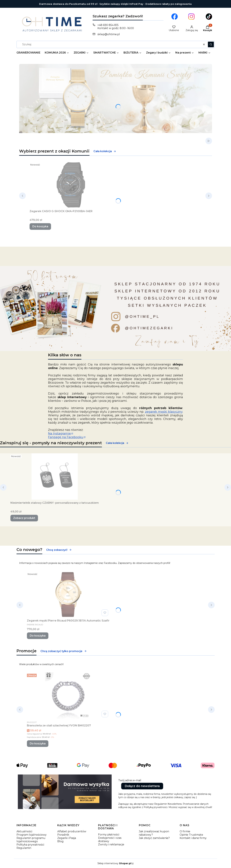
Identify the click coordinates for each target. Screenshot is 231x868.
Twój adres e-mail (130, 780)
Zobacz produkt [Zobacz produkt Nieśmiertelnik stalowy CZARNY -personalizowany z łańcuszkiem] (24, 518)
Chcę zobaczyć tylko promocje (64, 651)
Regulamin (24, 848)
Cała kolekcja (105, 151)
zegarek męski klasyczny (164, 412)
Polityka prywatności (30, 845)
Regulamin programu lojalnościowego (31, 840)
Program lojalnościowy (32, 835)
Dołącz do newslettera (142, 786)
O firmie (185, 831)
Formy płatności (109, 835)
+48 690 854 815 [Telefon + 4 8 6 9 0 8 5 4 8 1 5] (108, 25)
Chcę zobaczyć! (59, 550)
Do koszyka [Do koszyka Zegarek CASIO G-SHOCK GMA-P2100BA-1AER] (40, 226)
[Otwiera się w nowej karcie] (175, 17)
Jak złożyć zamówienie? (154, 838)
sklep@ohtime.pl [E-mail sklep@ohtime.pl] (109, 34)
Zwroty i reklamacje (111, 844)
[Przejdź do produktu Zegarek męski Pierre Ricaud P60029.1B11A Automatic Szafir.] (68, 594)
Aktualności (24, 831)
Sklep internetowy (114, 863)
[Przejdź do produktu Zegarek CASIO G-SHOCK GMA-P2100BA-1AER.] (71, 185)
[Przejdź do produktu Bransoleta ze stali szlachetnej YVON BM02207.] (68, 696)
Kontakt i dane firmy (193, 838)
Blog (60, 841)
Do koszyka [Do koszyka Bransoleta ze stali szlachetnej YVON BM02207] (38, 744)
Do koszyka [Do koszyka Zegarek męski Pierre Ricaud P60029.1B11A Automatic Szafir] (38, 636)
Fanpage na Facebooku (66, 437)
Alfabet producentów (72, 831)
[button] (211, 44)
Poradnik (63, 835)
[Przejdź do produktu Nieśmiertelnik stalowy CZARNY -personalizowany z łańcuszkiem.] (55, 476)
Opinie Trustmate (191, 835)
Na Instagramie (59, 434)
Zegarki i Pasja (67, 838)
